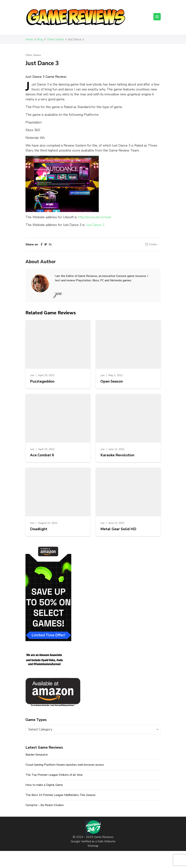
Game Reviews (104, 837)
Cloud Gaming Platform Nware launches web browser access (65, 765)
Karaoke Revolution (117, 455)
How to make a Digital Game (44, 785)
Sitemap (93, 846)
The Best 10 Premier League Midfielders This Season (60, 795)
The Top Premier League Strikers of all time (54, 775)
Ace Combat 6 (42, 455)
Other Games (33, 55)
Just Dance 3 (95, 225)
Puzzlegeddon (42, 381)
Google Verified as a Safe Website (93, 841)
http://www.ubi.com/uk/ (95, 217)
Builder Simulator (37, 755)
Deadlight (39, 529)
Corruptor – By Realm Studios (45, 805)
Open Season (112, 381)
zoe (32, 375)
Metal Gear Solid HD (118, 529)
